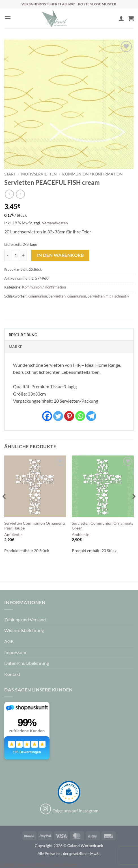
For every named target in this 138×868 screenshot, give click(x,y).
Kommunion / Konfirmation (92, 174)
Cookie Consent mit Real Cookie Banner (39, 864)
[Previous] (5, 508)
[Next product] (9, 194)
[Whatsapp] (80, 416)
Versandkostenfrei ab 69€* (49, 4)
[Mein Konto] (121, 18)
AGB (9, 641)
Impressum (15, 652)
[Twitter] (58, 416)
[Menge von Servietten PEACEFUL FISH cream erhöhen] (23, 255)
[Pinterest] (69, 416)
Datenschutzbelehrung (27, 663)
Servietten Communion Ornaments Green (103, 526)
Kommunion (37, 296)
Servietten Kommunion (67, 296)
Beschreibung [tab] (23, 335)
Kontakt (12, 674)
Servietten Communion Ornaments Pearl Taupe (35, 526)
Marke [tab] (15, 347)
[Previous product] (20, 194)
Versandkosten (55, 223)
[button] (8, 18)
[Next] (133, 508)
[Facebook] (47, 416)
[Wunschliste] (112, 20)
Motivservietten (39, 174)
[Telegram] (91, 416)
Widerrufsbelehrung (24, 630)
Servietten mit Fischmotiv (108, 296)
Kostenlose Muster (97, 4)
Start (10, 174)
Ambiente (13, 535)
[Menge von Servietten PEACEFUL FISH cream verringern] (8, 255)
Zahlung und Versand (25, 619)
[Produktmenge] (16, 255)
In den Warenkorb (60, 255)
